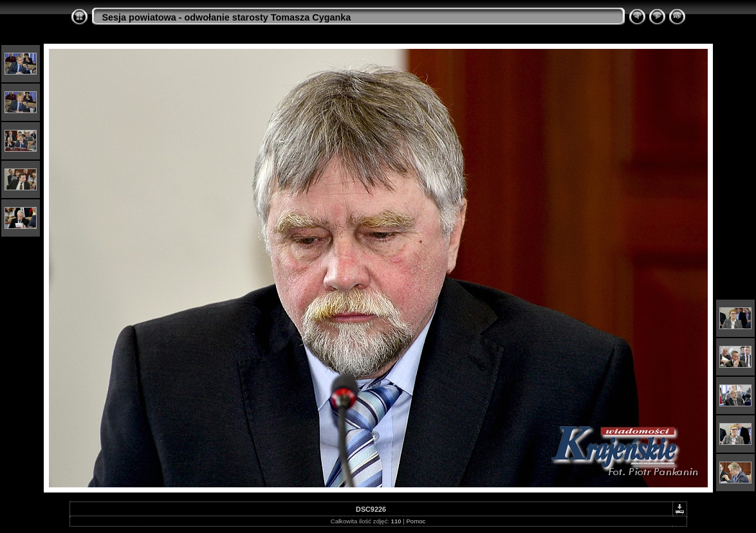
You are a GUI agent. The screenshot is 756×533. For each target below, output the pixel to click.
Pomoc (416, 521)
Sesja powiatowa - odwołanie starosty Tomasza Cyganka (227, 17)
